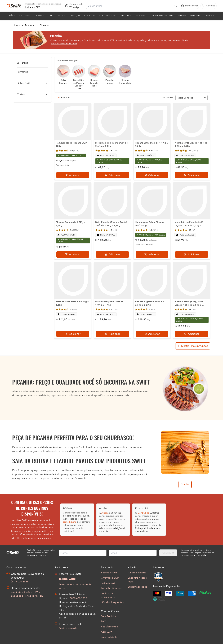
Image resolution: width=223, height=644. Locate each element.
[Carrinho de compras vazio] (209, 6)
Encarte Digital (109, 637)
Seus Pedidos (109, 616)
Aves (51, 15)
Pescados (89, 15)
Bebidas (210, 15)
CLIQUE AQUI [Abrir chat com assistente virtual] (67, 579)
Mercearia (196, 15)
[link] (33, 7)
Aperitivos (126, 15)
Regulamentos (109, 627)
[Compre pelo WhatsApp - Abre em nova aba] (75, 6)
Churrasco (25, 15)
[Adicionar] (73, 175)
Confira (185, 485)
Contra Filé (143, 513)
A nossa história (137, 573)
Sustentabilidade (138, 587)
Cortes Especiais (108, 15)
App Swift (107, 632)
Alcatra (105, 513)
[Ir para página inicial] (14, 6)
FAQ (103, 621)
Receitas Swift (109, 573)
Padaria (182, 15)
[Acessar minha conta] (189, 6)
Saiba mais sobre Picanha (64, 44)
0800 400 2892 (78, 598)
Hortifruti (142, 15)
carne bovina (70, 522)
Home (16, 25)
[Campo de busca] (130, 6)
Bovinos (40, 15)
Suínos (62, 15)
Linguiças (75, 15)
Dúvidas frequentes (112, 602)
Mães (12, 15)
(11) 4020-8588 (20, 582)
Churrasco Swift (110, 578)
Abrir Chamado (68, 628)
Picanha (44, 25)
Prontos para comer (163, 15)
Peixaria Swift (109, 583)
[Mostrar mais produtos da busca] (193, 346)
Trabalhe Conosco (112, 588)
